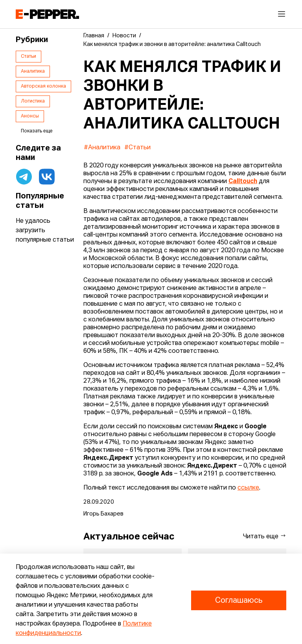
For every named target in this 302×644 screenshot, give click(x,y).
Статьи (29, 57)
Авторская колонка (43, 86)
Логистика (33, 101)
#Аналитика (102, 148)
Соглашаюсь (239, 600)
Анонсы (30, 116)
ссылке (248, 488)
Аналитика (33, 72)
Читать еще (265, 536)
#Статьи (137, 148)
